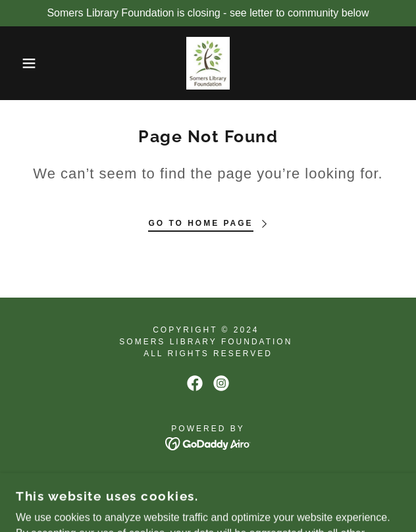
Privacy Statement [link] (208, 497)
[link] (208, 63)
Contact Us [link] (208, 480)
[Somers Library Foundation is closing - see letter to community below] (208, 13)
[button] (28, 63)
